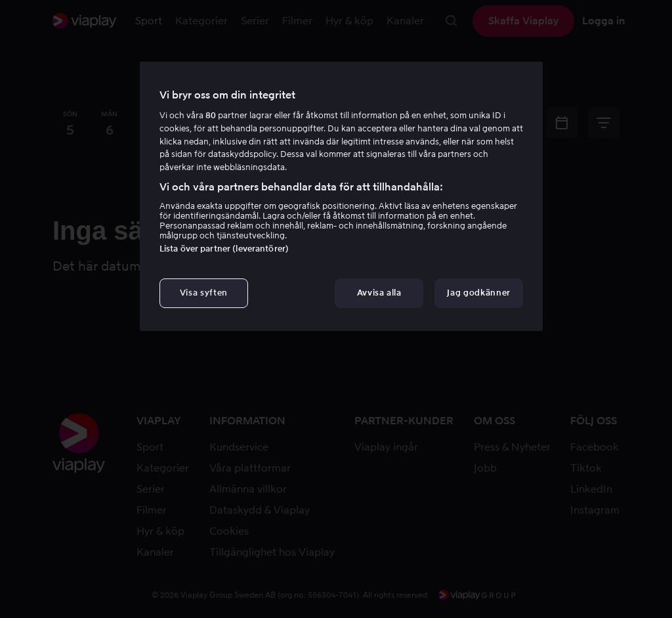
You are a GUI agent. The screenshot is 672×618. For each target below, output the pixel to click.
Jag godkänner (478, 293)
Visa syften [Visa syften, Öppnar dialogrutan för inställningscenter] (204, 293)
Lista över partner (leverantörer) (224, 249)
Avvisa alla (379, 293)
